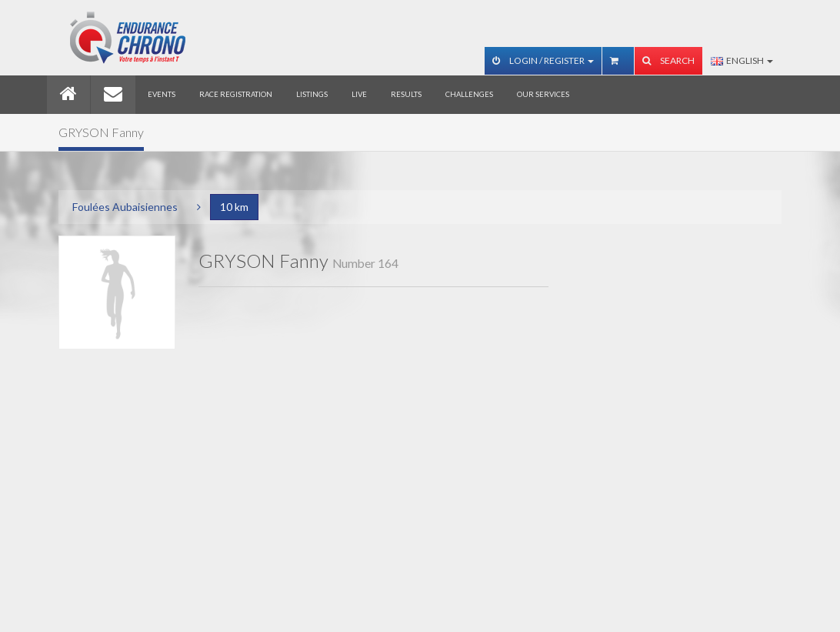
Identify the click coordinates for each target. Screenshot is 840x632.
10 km (234, 207)
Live (359, 94)
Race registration (236, 94)
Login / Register (543, 60)
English (742, 60)
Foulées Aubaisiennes (125, 207)
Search (668, 60)
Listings (312, 94)
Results (406, 94)
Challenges (469, 94)
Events (162, 94)
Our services (543, 94)
